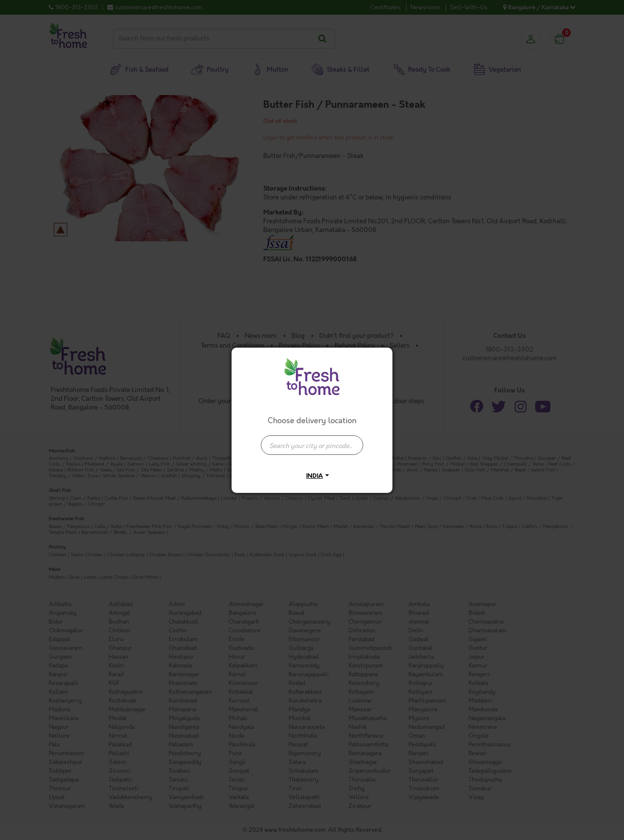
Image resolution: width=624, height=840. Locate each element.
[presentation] (312, 445)
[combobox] (312, 440)
